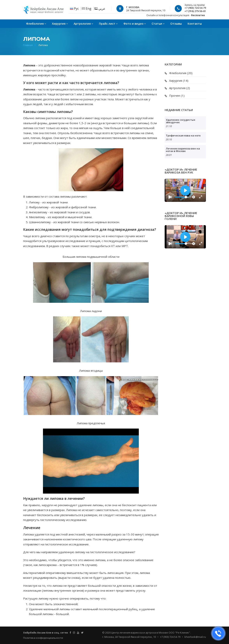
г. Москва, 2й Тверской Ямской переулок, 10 (129, 637)
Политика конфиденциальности (43, 638)
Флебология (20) (181, 73)
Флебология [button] (36, 24)
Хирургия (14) (179, 81)
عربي (102, 9)
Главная (28, 45)
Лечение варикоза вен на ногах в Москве (183, 150)
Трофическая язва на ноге (183, 135)
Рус (76, 9)
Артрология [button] (83, 24)
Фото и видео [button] (135, 24)
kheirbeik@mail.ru (195, 637)
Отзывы (176, 24)
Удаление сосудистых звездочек (180, 121)
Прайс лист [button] (108, 24)
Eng (89, 9)
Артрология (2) (180, 88)
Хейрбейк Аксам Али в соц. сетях (46, 633)
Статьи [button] (158, 24)
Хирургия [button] (60, 24)
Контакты (195, 24)
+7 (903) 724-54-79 (170, 637)
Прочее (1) (177, 95)
